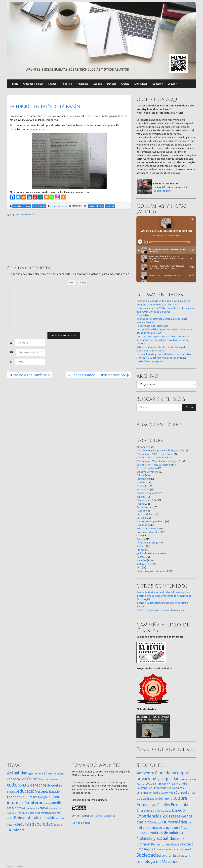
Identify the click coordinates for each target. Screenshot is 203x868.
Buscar (189, 407)
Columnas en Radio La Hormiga (154, 465)
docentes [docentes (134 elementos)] (55, 785)
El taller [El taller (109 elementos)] (164, 805)
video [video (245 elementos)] (19, 830)
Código (82, 283)
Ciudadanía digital (33, 84)
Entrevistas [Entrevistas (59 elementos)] (145, 810)
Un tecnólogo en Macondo (151, 571)
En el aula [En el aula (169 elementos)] (180, 805)
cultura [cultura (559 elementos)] (14, 785)
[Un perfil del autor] (162, 191)
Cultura (141, 475)
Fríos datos (143, 315)
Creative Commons (147, 472)
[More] (63, 197)
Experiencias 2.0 (146, 500)
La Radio (141, 518)
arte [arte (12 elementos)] (35, 774)
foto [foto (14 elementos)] (25, 797)
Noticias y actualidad (148, 532)
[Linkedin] (29, 197)
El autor (172, 84)
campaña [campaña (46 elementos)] (59, 773)
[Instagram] (58, 197)
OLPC (140, 535)
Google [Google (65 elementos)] (43, 797)
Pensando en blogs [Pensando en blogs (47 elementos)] (165, 844)
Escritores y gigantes (148, 493)
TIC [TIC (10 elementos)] (60, 825)
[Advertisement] (32, 241)
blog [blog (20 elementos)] (50, 774)
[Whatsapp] (52, 197)
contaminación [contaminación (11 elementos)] (51, 780)
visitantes (110, 816)
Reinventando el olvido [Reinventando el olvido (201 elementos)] (35, 818)
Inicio (15, 84)
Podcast (141, 546)
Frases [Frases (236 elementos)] (175, 816)
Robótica (67, 84)
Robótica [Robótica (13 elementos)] (60, 818)
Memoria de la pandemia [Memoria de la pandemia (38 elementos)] (163, 828)
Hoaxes (141, 511)
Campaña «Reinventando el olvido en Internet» (163, 592)
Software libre (145, 564)
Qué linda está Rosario (149, 553)
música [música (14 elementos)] (36, 808)
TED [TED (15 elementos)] (181, 856)
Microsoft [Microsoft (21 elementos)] (27, 808)
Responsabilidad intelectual (152, 326)
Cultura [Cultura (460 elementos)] (180, 798)
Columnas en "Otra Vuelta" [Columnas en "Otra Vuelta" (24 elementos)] (171, 784)
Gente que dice (145, 507)
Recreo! (141, 557)
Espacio (98, 84)
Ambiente (82, 84)
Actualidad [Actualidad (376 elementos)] (17, 773)
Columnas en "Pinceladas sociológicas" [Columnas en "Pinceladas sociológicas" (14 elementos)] (161, 788)
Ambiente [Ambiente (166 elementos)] (145, 773)
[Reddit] (24, 197)
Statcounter (97, 816)
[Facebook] (12, 197)
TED (139, 567)
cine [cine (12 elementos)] (42, 780)
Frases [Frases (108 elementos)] (33, 797)
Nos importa (144, 525)
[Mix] (46, 197)
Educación (142, 479)
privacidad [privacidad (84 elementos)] (22, 812)
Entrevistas (141, 84)
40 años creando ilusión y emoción (99, 375)
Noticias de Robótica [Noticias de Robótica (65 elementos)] (167, 833)
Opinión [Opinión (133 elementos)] (143, 844)
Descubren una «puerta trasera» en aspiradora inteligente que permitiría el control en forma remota (163, 340)
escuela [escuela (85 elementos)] (43, 792)
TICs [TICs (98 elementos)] (10, 830)
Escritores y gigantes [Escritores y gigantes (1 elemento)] (163, 811)
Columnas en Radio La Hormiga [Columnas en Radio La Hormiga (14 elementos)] (156, 793)
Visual (72, 283)
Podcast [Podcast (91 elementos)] (186, 844)
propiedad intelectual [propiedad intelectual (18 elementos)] (40, 813)
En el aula (142, 486)
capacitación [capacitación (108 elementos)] (17, 779)
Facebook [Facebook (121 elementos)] (15, 797)
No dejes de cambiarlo (30, 375)
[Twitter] (18, 197)
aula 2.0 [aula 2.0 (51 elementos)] (43, 773)
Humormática (144, 514)
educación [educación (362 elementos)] (27, 791)
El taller (141, 482)
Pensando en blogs (147, 543)
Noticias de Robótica (148, 529)
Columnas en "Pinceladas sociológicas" (158, 461)
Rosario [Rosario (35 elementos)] (11, 825)
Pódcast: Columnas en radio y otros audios (160, 610)
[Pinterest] (35, 197)
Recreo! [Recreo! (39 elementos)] (185, 849)
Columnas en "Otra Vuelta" (152, 458)
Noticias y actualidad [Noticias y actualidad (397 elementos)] (157, 838)
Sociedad (142, 560)
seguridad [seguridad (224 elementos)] (25, 824)
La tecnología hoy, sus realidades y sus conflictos (164, 354)
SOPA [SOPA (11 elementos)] (56, 825)
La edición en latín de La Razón (45, 107)
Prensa (141, 550)
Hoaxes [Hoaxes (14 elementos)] (157, 822)
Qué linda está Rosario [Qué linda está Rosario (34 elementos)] (163, 849)
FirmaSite (18, 866)
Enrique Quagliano (59, 206)
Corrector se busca (147, 468)
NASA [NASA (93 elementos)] (44, 808)
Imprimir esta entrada (23, 214)
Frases (140, 504)
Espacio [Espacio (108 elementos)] (178, 810)
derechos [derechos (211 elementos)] (38, 785)
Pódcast (112, 84)
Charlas (52, 84)
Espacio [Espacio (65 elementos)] (54, 792)
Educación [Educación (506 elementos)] (147, 804)
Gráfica (125, 84)
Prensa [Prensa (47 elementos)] (142, 849)
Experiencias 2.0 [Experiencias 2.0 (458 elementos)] (152, 816)
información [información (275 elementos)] (18, 802)
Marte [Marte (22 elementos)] (49, 803)
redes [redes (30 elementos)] (10, 818)
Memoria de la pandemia (150, 521)
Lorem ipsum (92, 116)
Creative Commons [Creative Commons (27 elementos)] (159, 798)
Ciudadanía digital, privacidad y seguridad (159, 450)
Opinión (141, 539)
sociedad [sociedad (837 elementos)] (44, 824)
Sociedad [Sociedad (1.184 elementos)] (146, 855)
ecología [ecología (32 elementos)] (12, 792)
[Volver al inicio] (81, 823)
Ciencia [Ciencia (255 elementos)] (33, 779)
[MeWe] (41, 197)
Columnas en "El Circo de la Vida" (155, 454)
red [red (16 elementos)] (59, 813)
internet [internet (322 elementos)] (37, 802)
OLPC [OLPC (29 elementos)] (181, 839)
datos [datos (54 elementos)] (26, 785)
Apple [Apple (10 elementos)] (30, 774)
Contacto (158, 84)
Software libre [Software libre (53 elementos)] (167, 856)
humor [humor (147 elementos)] (54, 797)
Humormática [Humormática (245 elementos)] (175, 822)
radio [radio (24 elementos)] (54, 813)
